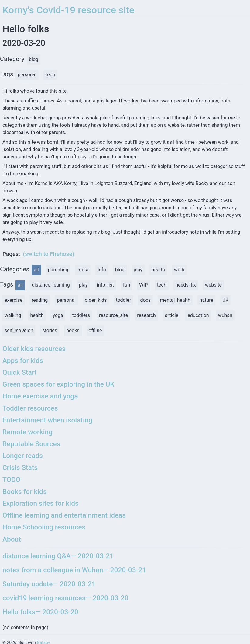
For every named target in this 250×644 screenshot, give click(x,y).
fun (127, 285)
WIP (144, 285)
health (158, 270)
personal (66, 300)
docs (145, 300)
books (73, 331)
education (198, 315)
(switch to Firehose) (49, 254)
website (213, 285)
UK (225, 300)
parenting (58, 270)
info (102, 270)
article (172, 315)
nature (206, 300)
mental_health (175, 300)
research (146, 315)
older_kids (96, 300)
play (138, 270)
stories (50, 331)
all (36, 270)
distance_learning (51, 285)
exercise (14, 300)
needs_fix (186, 285)
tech (162, 285)
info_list (105, 285)
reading (40, 300)
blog (120, 270)
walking (13, 315)
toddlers (81, 315)
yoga (58, 315)
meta (83, 270)
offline (95, 331)
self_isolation (19, 331)
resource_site (113, 315)
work (179, 270)
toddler (123, 300)
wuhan (225, 315)
